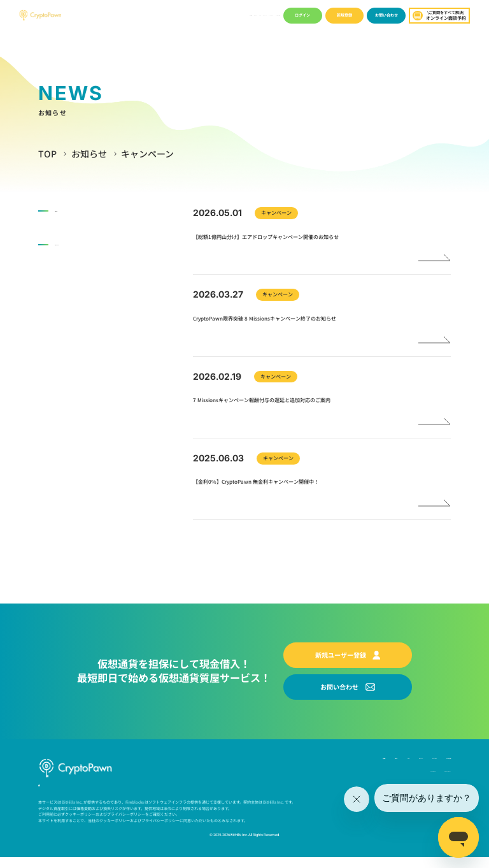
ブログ (182, 15)
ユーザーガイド (234, 15)
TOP (47, 154)
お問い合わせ (386, 15)
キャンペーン (204, 15)
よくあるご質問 (265, 15)
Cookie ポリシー (381, 778)
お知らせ (164, 15)
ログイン (302, 15)
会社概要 (144, 15)
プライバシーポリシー (429, 778)
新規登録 (344, 15)
